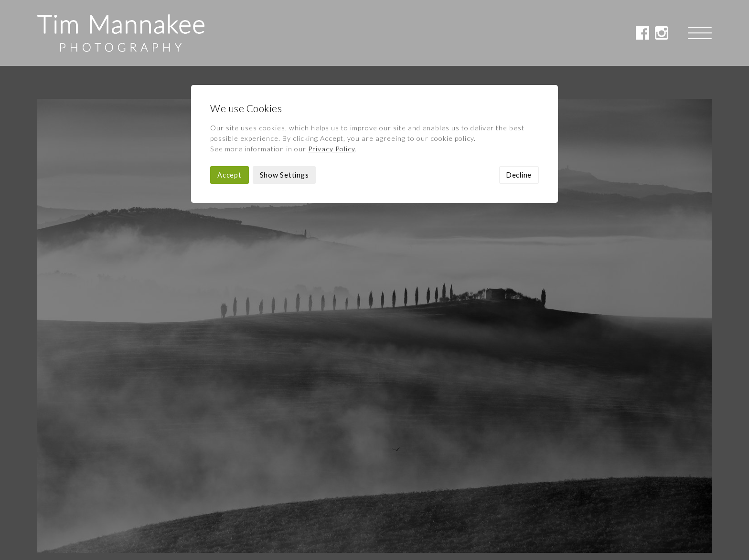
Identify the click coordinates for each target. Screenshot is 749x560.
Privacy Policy (332, 83)
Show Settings (284, 109)
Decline (519, 109)
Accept (230, 109)
